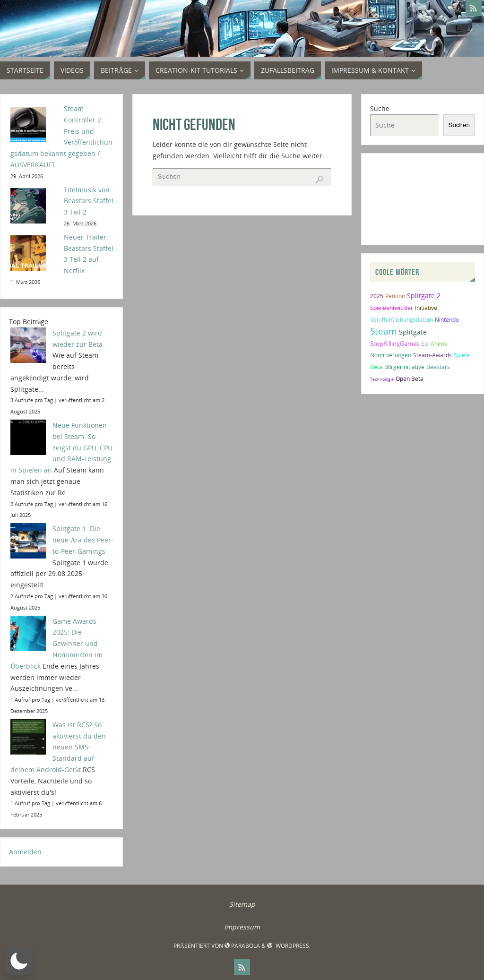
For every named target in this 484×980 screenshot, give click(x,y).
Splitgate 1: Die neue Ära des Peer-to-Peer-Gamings (83, 540)
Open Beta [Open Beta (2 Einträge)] (410, 379)
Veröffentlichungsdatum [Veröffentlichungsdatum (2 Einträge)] (402, 320)
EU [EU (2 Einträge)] (425, 344)
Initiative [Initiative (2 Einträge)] (426, 308)
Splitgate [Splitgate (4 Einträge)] (413, 332)
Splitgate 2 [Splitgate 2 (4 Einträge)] (424, 296)
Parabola (242, 946)
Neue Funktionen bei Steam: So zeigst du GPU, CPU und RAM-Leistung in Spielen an (61, 447)
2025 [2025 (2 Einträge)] (377, 296)
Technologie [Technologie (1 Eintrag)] (382, 379)
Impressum (242, 927)
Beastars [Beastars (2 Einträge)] (438, 367)
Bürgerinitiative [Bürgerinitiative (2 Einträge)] (404, 367)
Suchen (459, 125)
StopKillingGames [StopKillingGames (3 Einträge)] (395, 344)
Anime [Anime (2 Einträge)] (439, 344)
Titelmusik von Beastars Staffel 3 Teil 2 (89, 201)
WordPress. (289, 946)
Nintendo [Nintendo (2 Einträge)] (447, 320)
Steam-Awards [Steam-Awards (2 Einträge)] (432, 355)
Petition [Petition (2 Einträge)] (395, 296)
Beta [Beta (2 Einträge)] (376, 367)
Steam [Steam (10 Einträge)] (384, 331)
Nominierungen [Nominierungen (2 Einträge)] (391, 355)
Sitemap (242, 904)
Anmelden (25, 852)
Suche (380, 108)
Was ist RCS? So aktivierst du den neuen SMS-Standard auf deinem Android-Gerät (58, 747)
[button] (19, 961)
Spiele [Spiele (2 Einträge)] (462, 355)
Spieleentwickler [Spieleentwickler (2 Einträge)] (392, 308)
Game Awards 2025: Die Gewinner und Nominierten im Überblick (56, 644)
